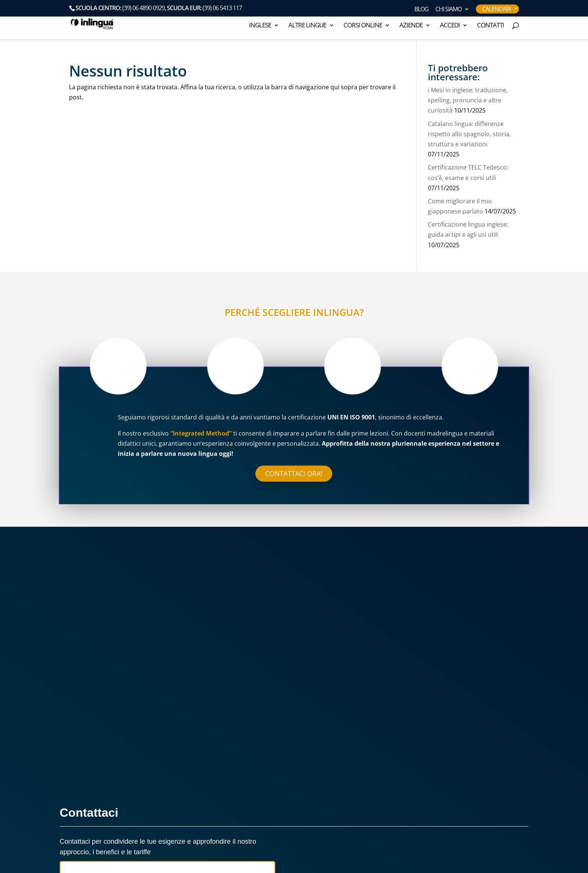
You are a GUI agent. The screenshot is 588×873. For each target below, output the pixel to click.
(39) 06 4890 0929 (143, 8)
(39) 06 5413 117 (222, 8)
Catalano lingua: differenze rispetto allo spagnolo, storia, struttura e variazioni (469, 134)
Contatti (490, 26)
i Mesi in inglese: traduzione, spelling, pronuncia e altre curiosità (468, 100)
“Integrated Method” (201, 433)
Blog (421, 10)
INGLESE (260, 26)
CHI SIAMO (448, 10)
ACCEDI (450, 26)
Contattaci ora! (294, 473)
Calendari (496, 9)
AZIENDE (411, 26)
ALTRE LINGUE (307, 26)
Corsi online (363, 26)
